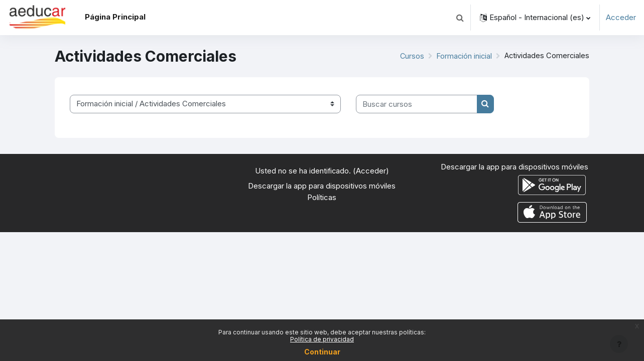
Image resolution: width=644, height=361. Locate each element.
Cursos (409, 56)
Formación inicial (462, 56)
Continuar (322, 352)
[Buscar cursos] (417, 104)
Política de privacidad (322, 339)
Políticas (322, 197)
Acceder (621, 17)
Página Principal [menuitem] (115, 17)
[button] (460, 18)
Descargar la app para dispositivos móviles (322, 186)
